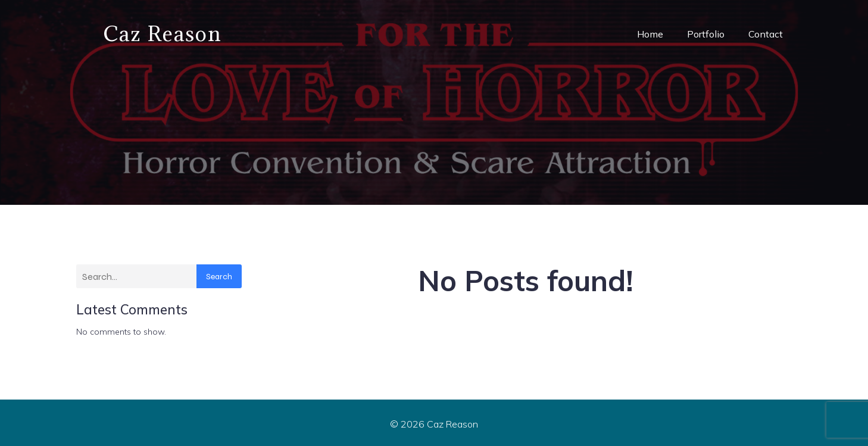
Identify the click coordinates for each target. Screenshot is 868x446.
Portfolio (706, 33)
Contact (766, 33)
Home (650, 33)
